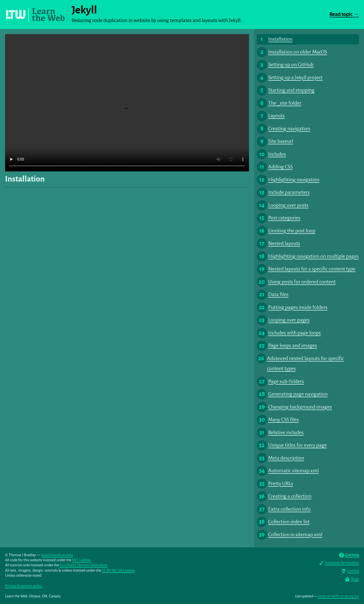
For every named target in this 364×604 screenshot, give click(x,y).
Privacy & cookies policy (24, 586)
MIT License (81, 560)
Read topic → (344, 14)
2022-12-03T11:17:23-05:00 (338, 596)
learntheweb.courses (57, 555)
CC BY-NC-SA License (118, 571)
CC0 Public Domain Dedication (83, 565)
